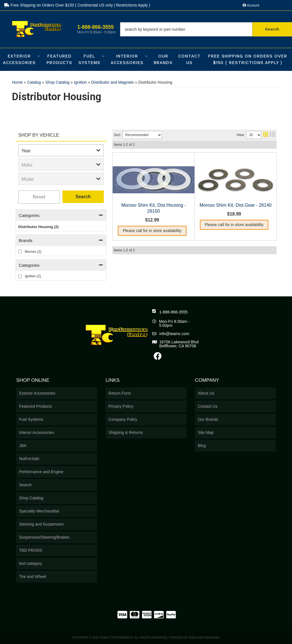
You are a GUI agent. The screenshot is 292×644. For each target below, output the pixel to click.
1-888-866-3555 (174, 312)
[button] (206, 29)
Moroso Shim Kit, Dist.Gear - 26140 (236, 205)
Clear (39, 197)
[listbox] (61, 150)
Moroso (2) (33, 252)
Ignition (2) (33, 276)
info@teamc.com (174, 334)
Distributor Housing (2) (38, 227)
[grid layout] (266, 135)
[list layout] (272, 135)
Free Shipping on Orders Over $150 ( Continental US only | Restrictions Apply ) (77, 5)
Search (83, 197)
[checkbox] (20, 252)
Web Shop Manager (204, 638)
